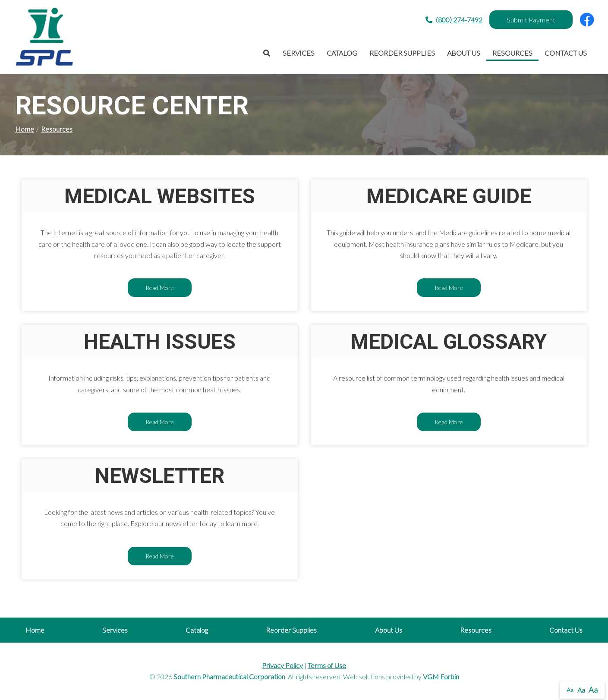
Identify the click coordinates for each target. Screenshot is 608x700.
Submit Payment (531, 20)
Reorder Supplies (402, 53)
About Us (464, 53)
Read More (160, 288)
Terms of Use (327, 665)
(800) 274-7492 (454, 20)
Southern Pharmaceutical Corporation (229, 676)
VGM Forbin (441, 676)
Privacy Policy (282, 665)
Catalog (342, 53)
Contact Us (566, 53)
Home (25, 129)
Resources (512, 53)
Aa (570, 690)
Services (299, 53)
